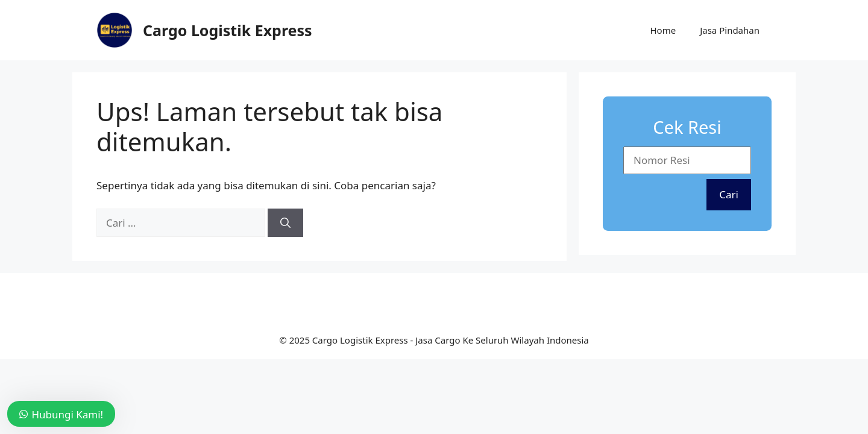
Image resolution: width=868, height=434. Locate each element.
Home (663, 30)
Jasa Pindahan (730, 30)
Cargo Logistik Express (228, 30)
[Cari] (285, 223)
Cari (729, 194)
